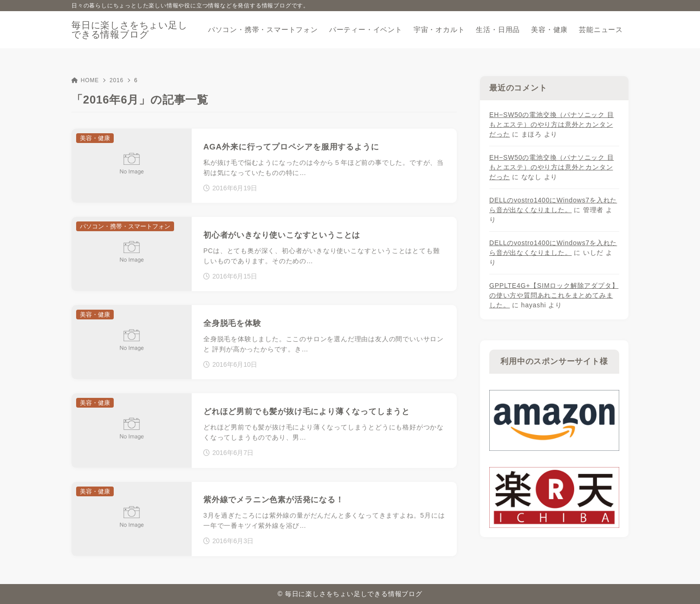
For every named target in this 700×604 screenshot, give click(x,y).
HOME (85, 80)
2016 (117, 80)
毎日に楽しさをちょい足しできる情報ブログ (130, 30)
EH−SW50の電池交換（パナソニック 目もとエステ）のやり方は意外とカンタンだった (551, 124)
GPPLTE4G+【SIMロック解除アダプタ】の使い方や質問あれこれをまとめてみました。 (554, 295)
